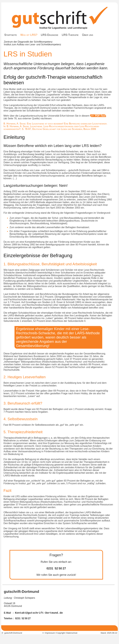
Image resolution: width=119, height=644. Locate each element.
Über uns (88, 35)
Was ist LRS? (29, 35)
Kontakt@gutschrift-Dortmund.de (39, 613)
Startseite (11, 35)
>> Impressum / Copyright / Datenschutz (59, 633)
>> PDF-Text (98, 116)
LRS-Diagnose (49, 35)
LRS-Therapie (70, 35)
